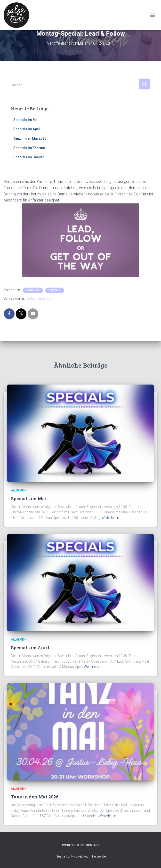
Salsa (31, 298)
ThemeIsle (98, 856)
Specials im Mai (26, 120)
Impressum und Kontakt (81, 845)
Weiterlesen (110, 518)
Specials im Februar (29, 148)
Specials (55, 290)
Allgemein (33, 290)
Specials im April (27, 129)
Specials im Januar (29, 157)
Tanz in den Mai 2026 (30, 138)
